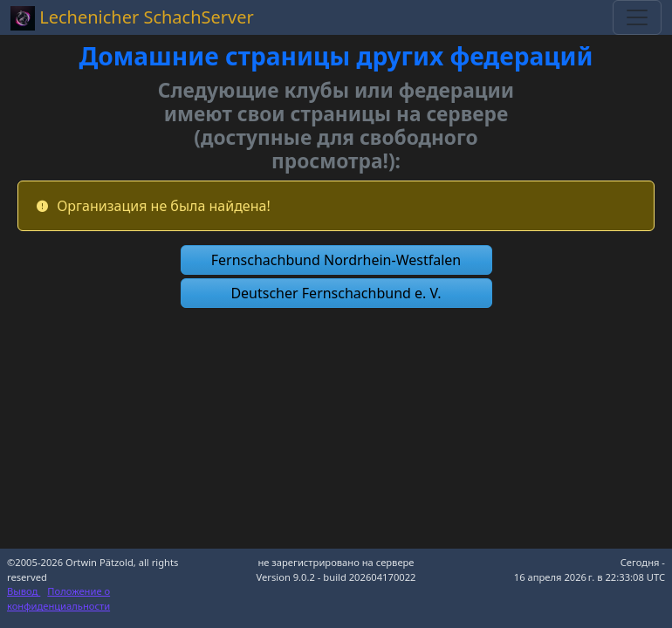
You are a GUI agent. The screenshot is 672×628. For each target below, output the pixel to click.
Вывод (24, 591)
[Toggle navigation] (637, 17)
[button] (336, 260)
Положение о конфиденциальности (58, 598)
